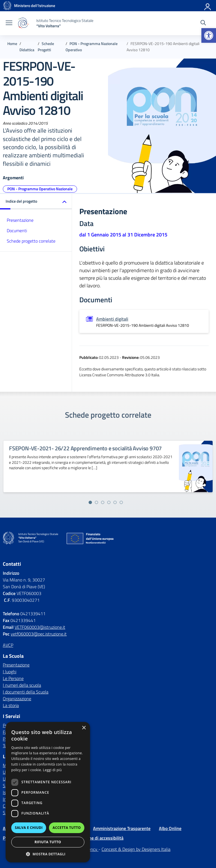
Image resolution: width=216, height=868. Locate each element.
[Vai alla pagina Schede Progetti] (46, 47)
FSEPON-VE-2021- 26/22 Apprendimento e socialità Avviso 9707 (85, 448)
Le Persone (13, 678)
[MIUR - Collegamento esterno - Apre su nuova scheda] (35, 6)
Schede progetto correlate (31, 241)
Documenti (17, 231)
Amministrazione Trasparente (122, 828)
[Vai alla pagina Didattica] (27, 50)
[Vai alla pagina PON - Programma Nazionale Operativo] (92, 47)
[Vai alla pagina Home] (12, 44)
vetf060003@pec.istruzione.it (39, 634)
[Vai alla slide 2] (96, 502)
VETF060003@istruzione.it (40, 627)
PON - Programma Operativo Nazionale (40, 189)
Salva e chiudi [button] (29, 828)
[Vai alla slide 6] (121, 502)
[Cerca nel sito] (203, 23)
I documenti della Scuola (26, 692)
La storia (11, 705)
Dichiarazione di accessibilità (96, 838)
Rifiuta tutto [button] (48, 842)
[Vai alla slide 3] (103, 502)
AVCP (8, 645)
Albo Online (170, 828)
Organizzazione (17, 699)
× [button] (84, 728)
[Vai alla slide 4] (109, 502)
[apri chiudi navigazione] (9, 23)
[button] (209, 35)
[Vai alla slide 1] (90, 502)
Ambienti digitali (112, 319)
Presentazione (20, 220)
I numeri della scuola (22, 685)
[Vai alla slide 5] (115, 502)
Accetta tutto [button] (67, 828)
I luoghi (10, 672)
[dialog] (48, 792)
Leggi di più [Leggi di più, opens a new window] (52, 770)
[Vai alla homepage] (7, 6)
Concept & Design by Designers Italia (136, 849)
